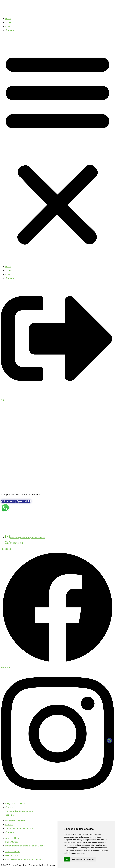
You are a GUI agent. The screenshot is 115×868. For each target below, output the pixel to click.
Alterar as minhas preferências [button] (83, 859)
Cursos (9, 26)
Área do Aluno (12, 838)
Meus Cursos (12, 842)
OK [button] (67, 859)
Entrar (4, 400)
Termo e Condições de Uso (19, 811)
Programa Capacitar (16, 803)
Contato (10, 30)
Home (8, 19)
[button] (57, 148)
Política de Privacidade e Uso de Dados (25, 846)
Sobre (8, 22)
